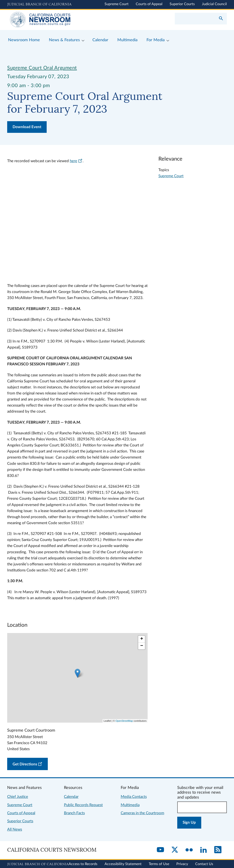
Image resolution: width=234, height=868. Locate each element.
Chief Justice (18, 797)
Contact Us (204, 864)
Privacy (182, 864)
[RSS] (218, 850)
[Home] (62, 20)
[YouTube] (160, 850)
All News (15, 829)
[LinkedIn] (203, 850)
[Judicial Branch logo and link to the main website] (39, 4)
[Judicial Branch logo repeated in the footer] (38, 864)
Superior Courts (182, 4)
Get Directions (28, 763)
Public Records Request (83, 805)
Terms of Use (159, 864)
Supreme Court (117, 4)
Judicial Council (214, 4)
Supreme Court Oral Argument (42, 68)
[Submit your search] (221, 19)
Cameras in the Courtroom (142, 813)
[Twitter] (175, 850)
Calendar (71, 797)
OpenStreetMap (124, 721)
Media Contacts (134, 797)
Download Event (27, 127)
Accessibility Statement (123, 864)
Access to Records (83, 864)
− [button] (142, 646)
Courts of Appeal (149, 4)
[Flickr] (189, 850)
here (76, 161)
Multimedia (130, 805)
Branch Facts (74, 813)
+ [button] (142, 639)
